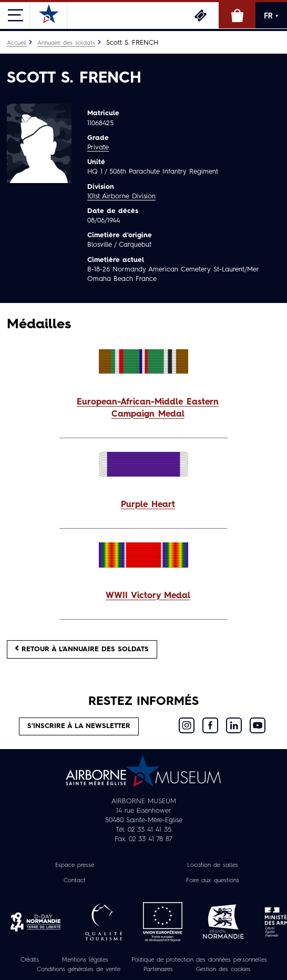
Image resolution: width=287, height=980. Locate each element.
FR (271, 16)
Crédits (30, 960)
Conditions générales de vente (79, 969)
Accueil (17, 43)
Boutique (237, 15)
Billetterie (200, 15)
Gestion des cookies (223, 969)
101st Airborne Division (121, 196)
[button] (143, 409)
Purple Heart (148, 505)
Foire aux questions (213, 881)
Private (98, 148)
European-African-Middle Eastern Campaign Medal (148, 408)
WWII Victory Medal (148, 596)
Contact (75, 881)
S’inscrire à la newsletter (79, 726)
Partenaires (158, 969)
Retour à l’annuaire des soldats (82, 649)
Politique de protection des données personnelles (199, 960)
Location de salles (213, 865)
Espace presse (75, 865)
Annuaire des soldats (66, 43)
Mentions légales (85, 960)
